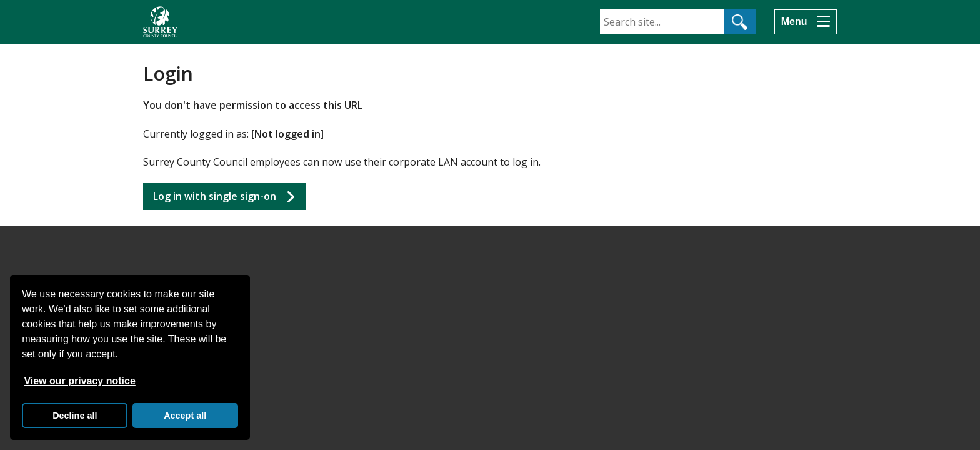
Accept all (185, 416)
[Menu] (806, 22)
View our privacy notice (79, 381)
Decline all (75, 416)
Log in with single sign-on (215, 196)
